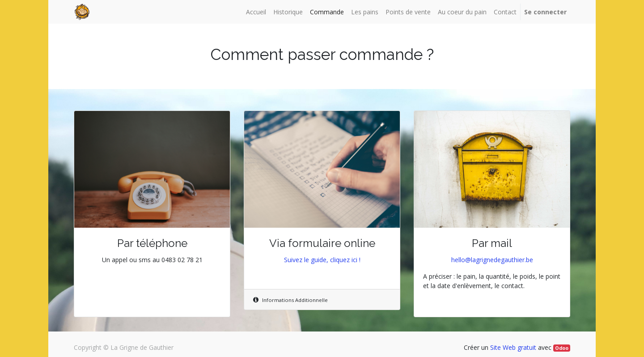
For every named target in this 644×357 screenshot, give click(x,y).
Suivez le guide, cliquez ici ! (322, 260)
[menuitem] (256, 12)
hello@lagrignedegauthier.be (492, 260)
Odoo (562, 348)
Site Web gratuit (513, 347)
